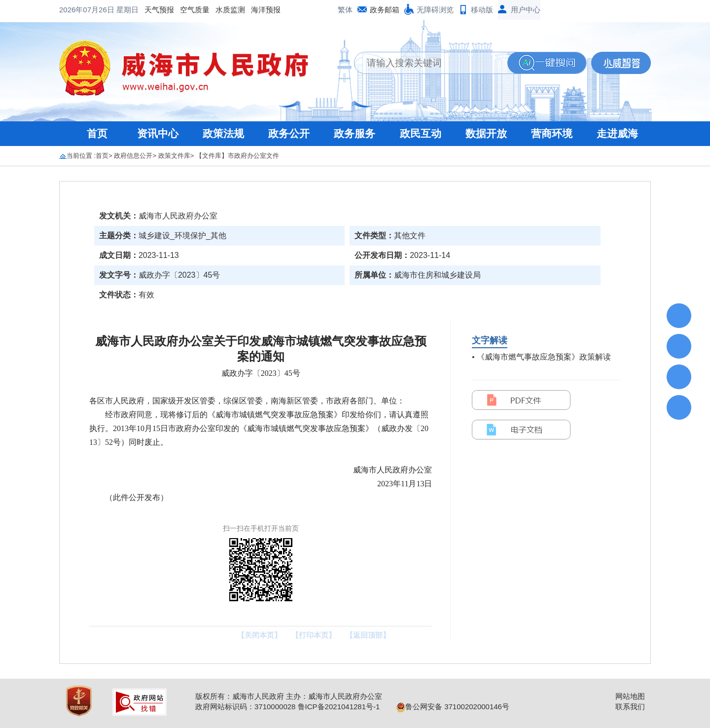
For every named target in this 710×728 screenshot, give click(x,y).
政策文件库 (174, 156)
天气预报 (80, 10)
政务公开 (289, 133)
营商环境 (552, 133)
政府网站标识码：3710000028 (245, 707)
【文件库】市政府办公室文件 (237, 156)
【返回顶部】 (368, 635)
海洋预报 (186, 10)
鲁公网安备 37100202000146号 (453, 707)
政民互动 (421, 133)
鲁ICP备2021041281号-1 (339, 707)
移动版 (482, 10)
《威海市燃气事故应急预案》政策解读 (544, 357)
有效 (146, 295)
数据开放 (486, 133)
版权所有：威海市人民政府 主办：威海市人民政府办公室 (289, 696)
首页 (97, 133)
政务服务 (355, 133)
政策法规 (223, 133)
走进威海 (617, 133)
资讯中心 (158, 133)
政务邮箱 (385, 10)
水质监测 (151, 10)
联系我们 (630, 707)
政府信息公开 (133, 156)
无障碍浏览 (435, 10)
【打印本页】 (314, 635)
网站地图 (630, 696)
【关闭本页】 (259, 635)
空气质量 (115, 10)
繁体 (345, 10)
